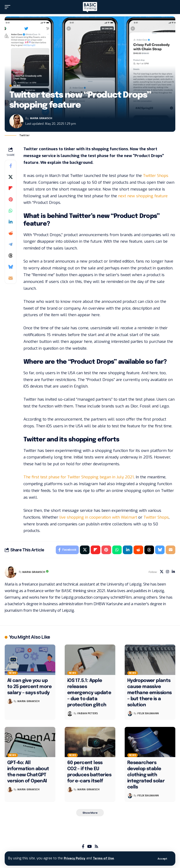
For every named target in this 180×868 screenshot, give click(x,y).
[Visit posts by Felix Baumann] (130, 714)
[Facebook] (83, 848)
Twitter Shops (156, 176)
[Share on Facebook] (11, 166)
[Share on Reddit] (11, 233)
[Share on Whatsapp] (11, 211)
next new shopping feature (143, 196)
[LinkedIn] (173, 573)
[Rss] (96, 848)
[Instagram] (167, 573)
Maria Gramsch (41, 118)
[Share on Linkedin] (11, 222)
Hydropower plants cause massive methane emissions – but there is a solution (150, 694)
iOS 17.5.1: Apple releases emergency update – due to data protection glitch (89, 694)
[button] (162, 858)
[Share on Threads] (11, 256)
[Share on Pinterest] (11, 199)
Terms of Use (106, 858)
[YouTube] (89, 848)
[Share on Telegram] (11, 244)
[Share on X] (11, 177)
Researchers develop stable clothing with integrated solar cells (146, 776)
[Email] (11, 278)
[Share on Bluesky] (11, 267)
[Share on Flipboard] (11, 188)
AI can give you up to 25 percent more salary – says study (29, 688)
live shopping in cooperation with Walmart (98, 517)
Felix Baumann (148, 714)
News (17, 86)
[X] (160, 573)
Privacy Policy (75, 858)
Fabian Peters (88, 714)
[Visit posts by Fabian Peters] (70, 714)
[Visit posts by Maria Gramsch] (16, 121)
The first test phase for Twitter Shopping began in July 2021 (79, 477)
